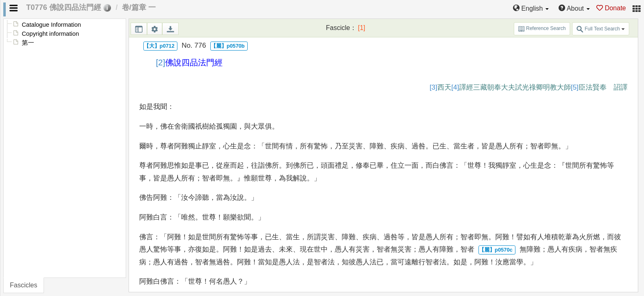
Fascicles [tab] (24, 285)
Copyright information (50, 34)
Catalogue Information (51, 25)
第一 (28, 43)
